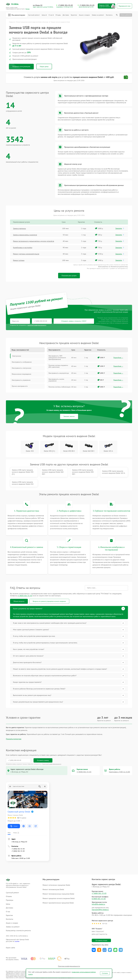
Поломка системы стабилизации (60, 387)
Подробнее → (118, 358)
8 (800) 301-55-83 (99, 899)
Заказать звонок (69, 416)
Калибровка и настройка (23, 248)
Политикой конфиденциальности (52, 764)
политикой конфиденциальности (37, 325)
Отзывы (58, 15)
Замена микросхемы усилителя (25, 235)
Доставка (66, 15)
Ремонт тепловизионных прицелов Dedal (58, 894)
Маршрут (14, 826)
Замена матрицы (19, 228)
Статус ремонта (126, 15)
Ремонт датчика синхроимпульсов (26, 254)
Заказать (120, 228)
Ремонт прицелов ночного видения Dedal (59, 898)
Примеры (10, 900)
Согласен (105, 973)
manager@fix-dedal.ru (100, 910)
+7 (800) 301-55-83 (65, 5)
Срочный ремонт (34, 15)
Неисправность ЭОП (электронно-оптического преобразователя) (57, 358)
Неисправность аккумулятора (59, 373)
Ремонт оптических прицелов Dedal (56, 885)
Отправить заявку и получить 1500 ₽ (74, 321)
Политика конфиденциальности (69, 966)
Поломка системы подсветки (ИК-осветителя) (58, 366)
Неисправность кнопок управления (56, 380)
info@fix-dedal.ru (98, 904)
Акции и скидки (84, 15)
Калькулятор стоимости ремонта (18, 931)
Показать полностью (14, 739)
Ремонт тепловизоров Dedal (53, 889)
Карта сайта (10, 948)
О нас (51, 15)
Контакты (109, 15)
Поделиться (94, 950)
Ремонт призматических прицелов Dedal (58, 903)
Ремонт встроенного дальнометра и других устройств (34, 241)
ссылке (17, 941)
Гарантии (74, 15)
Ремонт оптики (19, 260)
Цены (44, 15)
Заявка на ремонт (98, 15)
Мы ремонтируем (17, 15)
